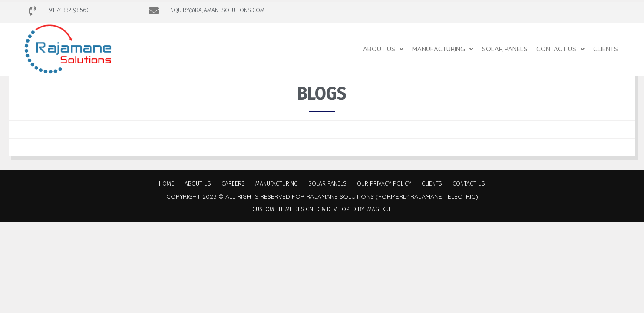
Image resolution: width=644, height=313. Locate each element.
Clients (606, 49)
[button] (383, 49)
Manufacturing (443, 49)
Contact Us (560, 49)
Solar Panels (505, 49)
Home (167, 183)
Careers (233, 183)
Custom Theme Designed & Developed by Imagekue (322, 209)
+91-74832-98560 (68, 10)
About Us (383, 49)
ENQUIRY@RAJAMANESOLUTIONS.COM (216, 10)
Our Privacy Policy (384, 183)
